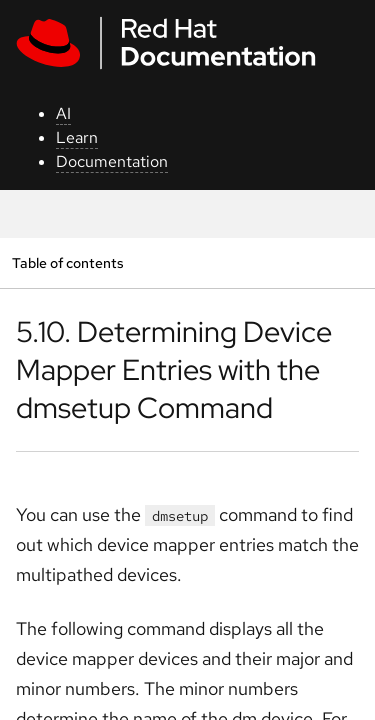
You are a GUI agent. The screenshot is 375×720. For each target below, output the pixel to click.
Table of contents (67, 262)
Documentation (112, 161)
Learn (77, 137)
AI (63, 113)
